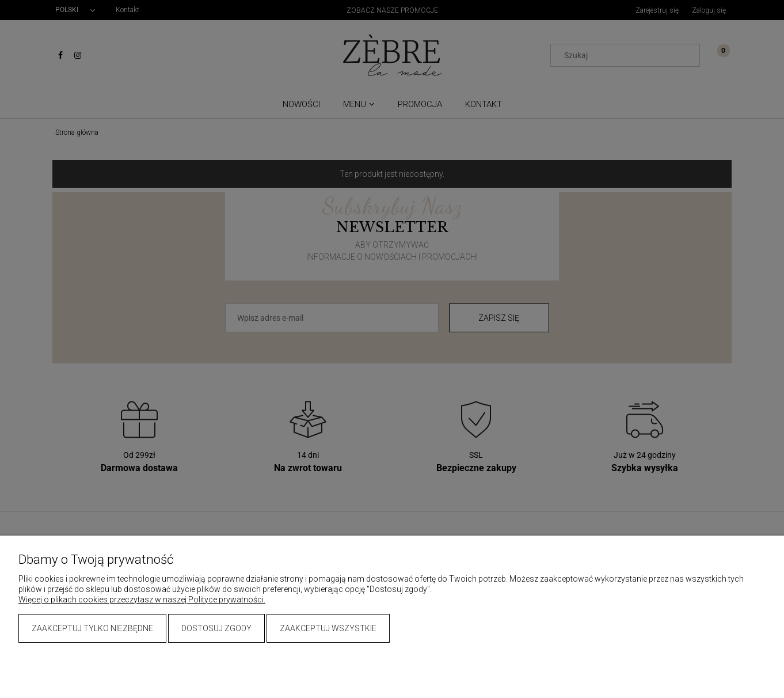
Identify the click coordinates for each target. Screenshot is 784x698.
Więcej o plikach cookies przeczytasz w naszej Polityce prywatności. (142, 600)
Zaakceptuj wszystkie (328, 628)
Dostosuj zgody (216, 628)
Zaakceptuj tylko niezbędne (92, 628)
